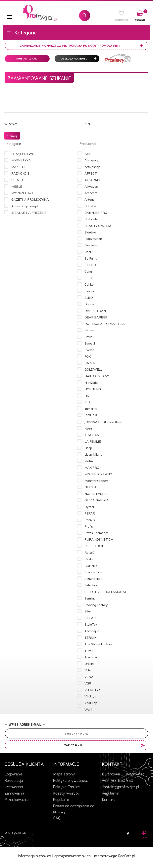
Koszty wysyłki (66, 794)
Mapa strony (64, 774)
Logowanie (13, 774)
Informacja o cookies (35, 856)
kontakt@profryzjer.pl (121, 787)
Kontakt (109, 800)
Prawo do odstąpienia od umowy (74, 809)
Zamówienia (14, 794)
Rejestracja (14, 781)
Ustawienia (14, 787)
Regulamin (62, 800)
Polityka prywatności (71, 781)
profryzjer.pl (15, 833)
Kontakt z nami (27, 59)
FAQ (57, 818)
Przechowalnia (17, 800)
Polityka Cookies (67, 787)
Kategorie (21, 33)
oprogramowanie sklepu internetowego (86, 856)
